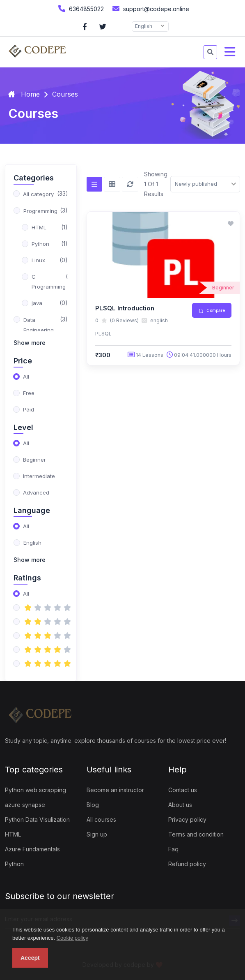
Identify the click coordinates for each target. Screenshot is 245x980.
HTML (13, 834)
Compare (212, 311)
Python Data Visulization (37, 819)
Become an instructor (115, 790)
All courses (101, 819)
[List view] (94, 184)
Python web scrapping (35, 790)
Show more (30, 343)
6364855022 (80, 8)
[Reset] (130, 184)
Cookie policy (72, 938)
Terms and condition (196, 834)
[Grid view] (112, 184)
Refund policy (187, 864)
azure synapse (25, 805)
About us (180, 805)
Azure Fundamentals (32, 849)
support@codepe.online (150, 8)
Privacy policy (187, 819)
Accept (30, 958)
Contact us (183, 790)
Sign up (97, 834)
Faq (173, 849)
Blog (93, 805)
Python (14, 864)
